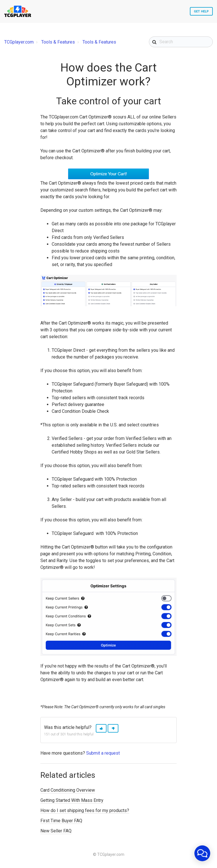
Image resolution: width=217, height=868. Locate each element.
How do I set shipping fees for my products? (85, 810)
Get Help (201, 11)
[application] (202, 853)
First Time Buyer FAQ (61, 821)
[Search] (181, 42)
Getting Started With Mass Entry (72, 800)
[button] (101, 728)
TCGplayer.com (19, 42)
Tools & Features (58, 42)
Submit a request (103, 753)
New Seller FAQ (56, 831)
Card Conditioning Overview (68, 790)
